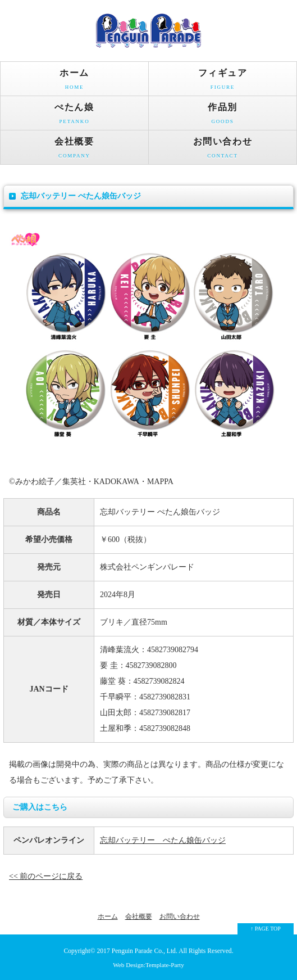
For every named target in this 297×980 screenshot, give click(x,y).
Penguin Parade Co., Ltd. (145, 951)
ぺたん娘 (74, 116)
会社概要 (74, 150)
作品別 (223, 116)
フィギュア (223, 82)
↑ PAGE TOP (266, 929)
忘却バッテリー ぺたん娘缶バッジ (163, 840)
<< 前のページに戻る (46, 876)
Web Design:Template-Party (148, 965)
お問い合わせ (223, 150)
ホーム (74, 82)
